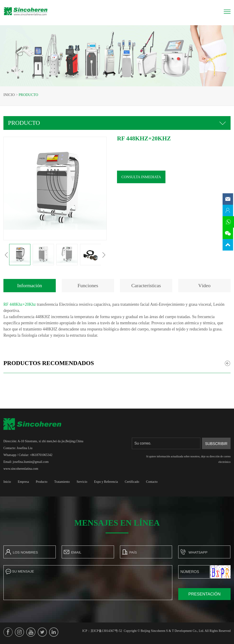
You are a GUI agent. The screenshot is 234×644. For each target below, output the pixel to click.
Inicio (9, 95)
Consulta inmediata (150, 177)
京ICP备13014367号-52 (106, 631)
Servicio (82, 482)
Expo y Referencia (106, 482)
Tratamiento (62, 482)
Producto (29, 95)
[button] (15, 255)
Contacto (152, 482)
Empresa (23, 482)
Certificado (132, 482)
